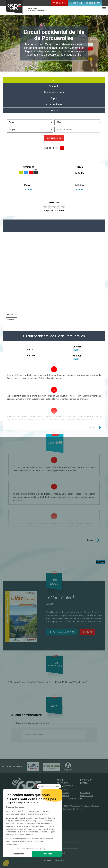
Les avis (54, 110)
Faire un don (59, 3)
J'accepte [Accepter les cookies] (47, 854)
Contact (80, 809)
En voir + (93, 427)
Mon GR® (14, 7)
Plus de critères (51, 148)
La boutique (76, 3)
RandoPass (86, 780)
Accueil (61, 780)
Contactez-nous (54, 861)
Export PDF (11, 320)
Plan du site (86, 806)
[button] (6, 863)
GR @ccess (63, 783)
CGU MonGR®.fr (69, 809)
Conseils (85, 793)
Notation (54, 203)
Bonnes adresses (54, 92)
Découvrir (88, 632)
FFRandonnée (74, 806)
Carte (54, 80)
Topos (54, 98)
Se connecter (93, 3)
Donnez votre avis (33, 735)
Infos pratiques (54, 104)
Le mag (84, 783)
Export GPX (11, 315)
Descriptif (54, 86)
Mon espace (63, 796)
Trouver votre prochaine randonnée (65, 789)
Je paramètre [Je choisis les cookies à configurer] (18, 854)
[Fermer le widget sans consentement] (49, 786)
